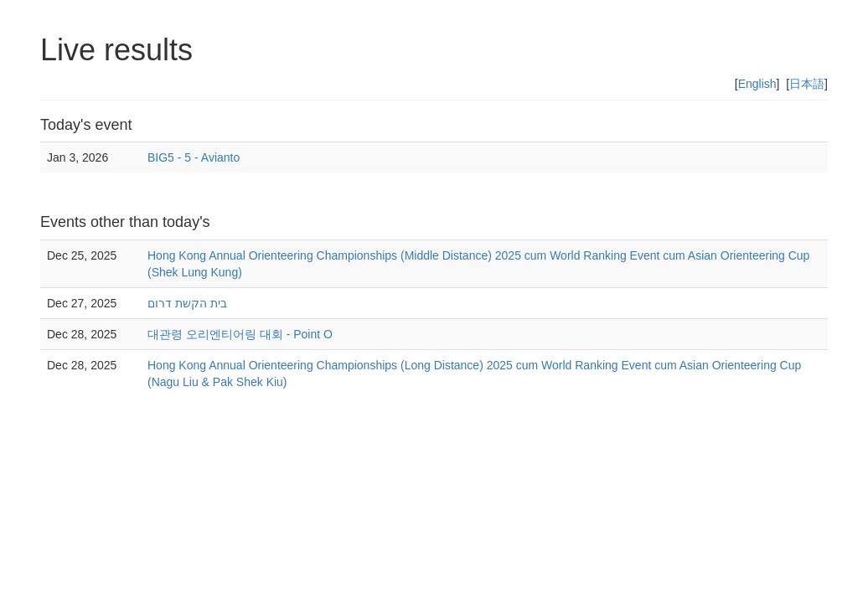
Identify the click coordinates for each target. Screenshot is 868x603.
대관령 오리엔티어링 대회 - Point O (240, 334)
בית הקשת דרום (187, 303)
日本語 (807, 84)
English (757, 84)
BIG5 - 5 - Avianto (194, 157)
